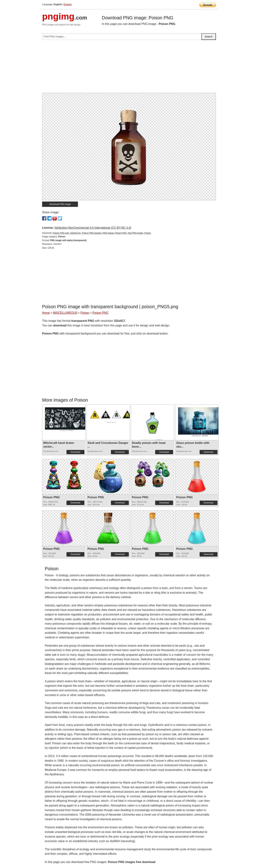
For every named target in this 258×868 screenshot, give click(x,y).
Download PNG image (60, 204)
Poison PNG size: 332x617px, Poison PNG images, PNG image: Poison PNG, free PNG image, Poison (102, 233)
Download (75, 452)
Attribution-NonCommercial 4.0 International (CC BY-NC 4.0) (93, 228)
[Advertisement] (129, 68)
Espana (68, 4)
